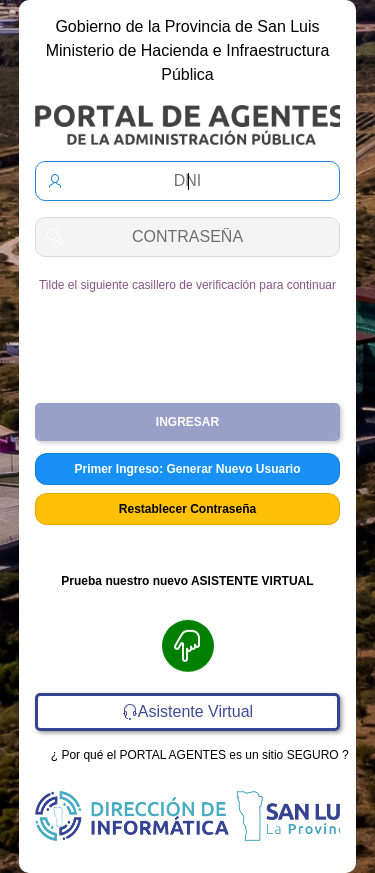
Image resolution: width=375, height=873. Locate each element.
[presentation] (191, 340)
